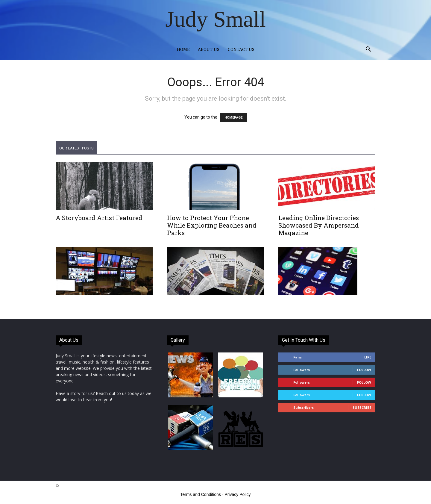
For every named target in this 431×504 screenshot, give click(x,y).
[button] (368, 50)
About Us (209, 49)
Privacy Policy (237, 494)
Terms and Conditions (201, 494)
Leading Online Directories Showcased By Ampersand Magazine (319, 225)
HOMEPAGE (233, 118)
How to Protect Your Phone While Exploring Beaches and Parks (212, 225)
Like (368, 357)
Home (183, 49)
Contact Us (241, 49)
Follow (364, 370)
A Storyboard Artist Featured (99, 218)
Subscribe (362, 407)
